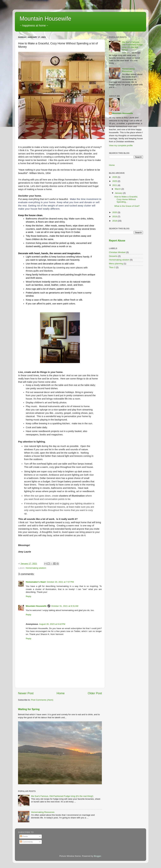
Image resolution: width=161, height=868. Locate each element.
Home (61, 693)
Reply (29, 596)
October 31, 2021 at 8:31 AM (65, 606)
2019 (115, 216)
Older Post (95, 693)
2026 (115, 177)
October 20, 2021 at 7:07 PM (60, 582)
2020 (115, 212)
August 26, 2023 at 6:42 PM (52, 624)
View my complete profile (121, 145)
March (118, 189)
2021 (115, 185)
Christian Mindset (117, 252)
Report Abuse (117, 241)
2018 (115, 221)
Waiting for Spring (29, 709)
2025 (115, 181)
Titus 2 (112, 267)
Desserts (113, 256)
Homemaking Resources (43, 812)
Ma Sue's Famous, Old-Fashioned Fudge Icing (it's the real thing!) (62, 796)
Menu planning (116, 264)
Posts (24, 836)
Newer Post (26, 693)
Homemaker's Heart (36, 582)
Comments (26, 842)
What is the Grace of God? (127, 206)
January (119, 193)
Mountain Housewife (45, 19)
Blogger (97, 856)
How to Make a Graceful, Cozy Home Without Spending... (126, 199)
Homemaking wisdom (36, 568)
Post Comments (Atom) (42, 700)
